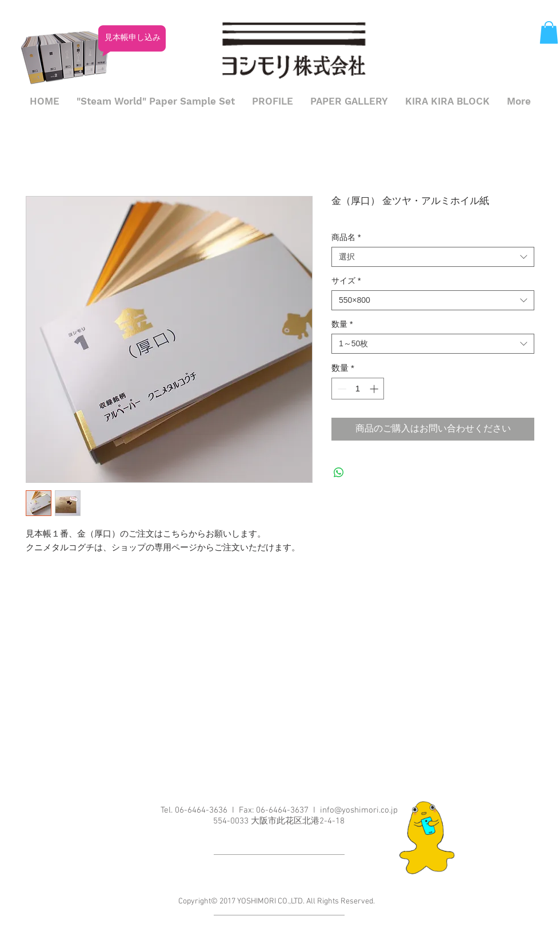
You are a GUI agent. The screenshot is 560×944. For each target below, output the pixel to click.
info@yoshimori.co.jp (359, 810)
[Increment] (375, 389)
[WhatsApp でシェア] (339, 473)
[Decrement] (341, 389)
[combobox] (433, 257)
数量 (342, 324)
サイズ (346, 281)
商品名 (346, 237)
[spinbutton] (358, 389)
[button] (549, 32)
